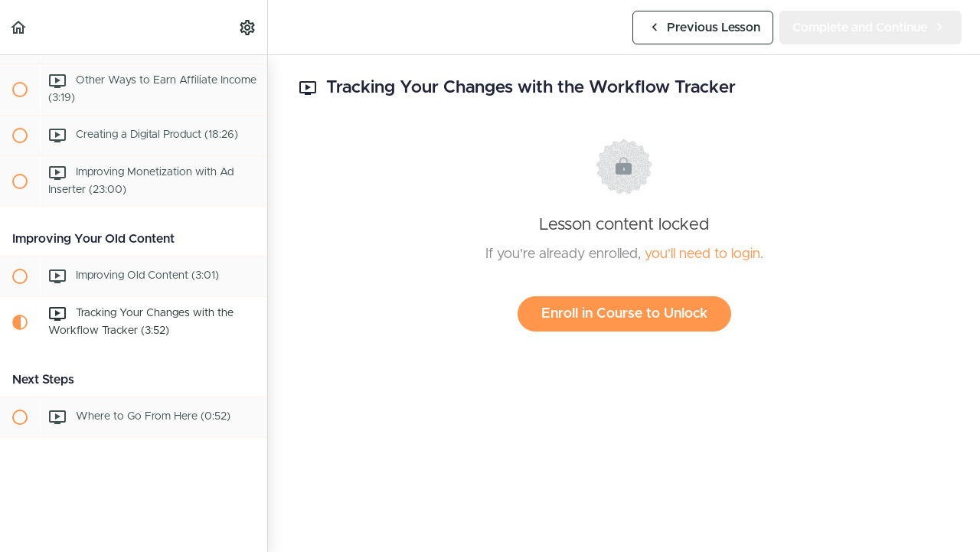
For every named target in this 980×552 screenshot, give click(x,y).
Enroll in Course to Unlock (624, 314)
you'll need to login (702, 254)
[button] (19, 27)
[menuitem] (248, 27)
